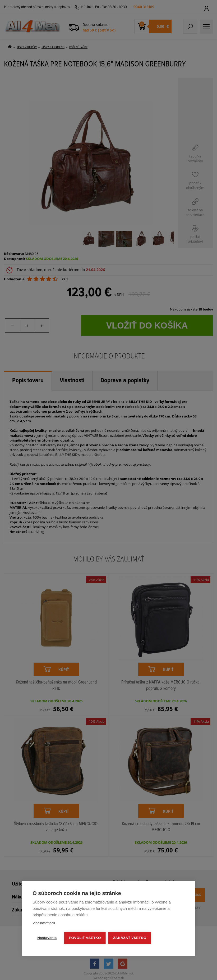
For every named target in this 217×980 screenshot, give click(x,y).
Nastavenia (47, 938)
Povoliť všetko (85, 938)
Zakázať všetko (130, 938)
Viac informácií (44, 923)
